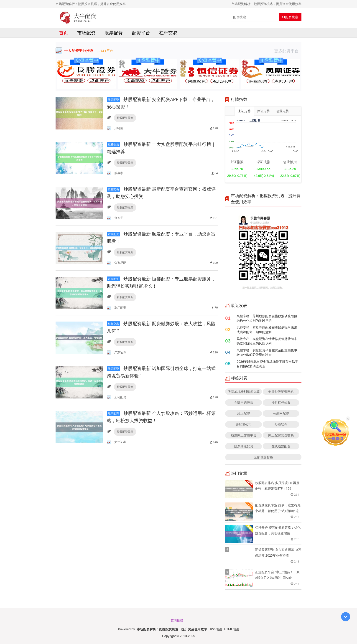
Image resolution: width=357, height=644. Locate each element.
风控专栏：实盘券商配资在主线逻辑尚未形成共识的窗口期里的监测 (267, 330)
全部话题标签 (263, 457)
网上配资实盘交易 (281, 435)
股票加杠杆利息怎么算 (244, 392)
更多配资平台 (288, 51)
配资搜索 (290, 17)
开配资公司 (244, 424)
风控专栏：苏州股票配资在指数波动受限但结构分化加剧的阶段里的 (267, 318)
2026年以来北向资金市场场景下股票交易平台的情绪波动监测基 (267, 364)
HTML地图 (232, 629)
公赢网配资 (281, 413)
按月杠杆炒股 (281, 402)
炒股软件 (281, 424)
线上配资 (244, 413)
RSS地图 (216, 629)
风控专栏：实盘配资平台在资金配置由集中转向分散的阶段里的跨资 (267, 352)
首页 (64, 33)
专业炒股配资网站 (281, 392)
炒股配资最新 (125, 118)
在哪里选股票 (244, 402)
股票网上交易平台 (244, 435)
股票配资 (114, 33)
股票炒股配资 (244, 446)
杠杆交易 (168, 33)
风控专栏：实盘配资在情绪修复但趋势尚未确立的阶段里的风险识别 (267, 341)
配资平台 (141, 33)
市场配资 (86, 33)
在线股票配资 (281, 446)
